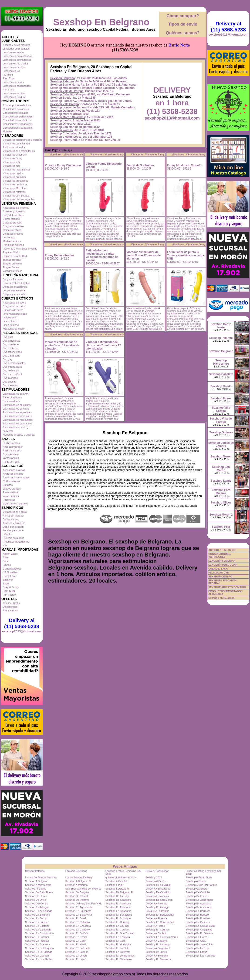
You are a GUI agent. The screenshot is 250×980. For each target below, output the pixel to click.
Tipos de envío (183, 24)
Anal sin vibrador (12, 450)
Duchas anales (11, 443)
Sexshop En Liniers (76, 956)
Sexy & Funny (11, 587)
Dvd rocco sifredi (12, 374)
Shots (6, 583)
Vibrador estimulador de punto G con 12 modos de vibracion (144, 255)
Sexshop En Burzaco (37, 922)
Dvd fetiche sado (12, 352)
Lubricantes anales (14, 52)
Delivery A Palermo (156, 903)
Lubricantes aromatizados (17, 56)
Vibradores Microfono (15, 188)
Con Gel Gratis (11, 603)
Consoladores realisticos (17, 120)
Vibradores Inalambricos (17, 170)
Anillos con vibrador (14, 147)
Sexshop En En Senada (199, 933)
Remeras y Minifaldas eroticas (20, 249)
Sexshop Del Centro (37, 903)
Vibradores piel (11, 166)
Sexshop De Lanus (197, 896)
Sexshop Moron (61, 114)
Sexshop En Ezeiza (76, 937)
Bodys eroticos (11, 219)
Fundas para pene (13, 530)
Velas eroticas (11, 496)
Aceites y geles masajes (17, 45)
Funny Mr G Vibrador (140, 165)
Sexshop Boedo (61, 98)
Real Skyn (9, 78)
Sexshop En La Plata (117, 948)
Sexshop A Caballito (117, 881)
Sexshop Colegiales (63, 133)
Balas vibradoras (12, 397)
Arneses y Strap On (14, 523)
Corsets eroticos (12, 230)
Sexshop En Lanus (196, 952)
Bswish (7, 565)
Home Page (51, 150)
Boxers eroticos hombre (16, 283)
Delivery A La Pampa (157, 911)
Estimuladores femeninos (17, 416)
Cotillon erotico (11, 481)
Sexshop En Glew (196, 941)
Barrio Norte (179, 45)
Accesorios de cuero (14, 303)
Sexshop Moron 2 (221, 515)
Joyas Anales (10, 454)
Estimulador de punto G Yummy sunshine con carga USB (186, 255)
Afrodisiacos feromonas (16, 477)
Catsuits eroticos (12, 223)
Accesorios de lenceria (16, 208)
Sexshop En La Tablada (39, 952)
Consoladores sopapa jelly (18, 124)
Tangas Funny (11, 267)
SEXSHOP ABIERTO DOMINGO (227, 587)
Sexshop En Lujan (76, 959)
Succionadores (11, 401)
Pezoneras (9, 500)
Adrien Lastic (10, 554)
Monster (7, 131)
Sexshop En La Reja (197, 948)
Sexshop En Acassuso (118, 903)
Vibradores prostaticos (15, 181)
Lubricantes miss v (13, 82)
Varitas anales (11, 458)
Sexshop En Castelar (37, 926)
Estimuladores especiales (17, 412)
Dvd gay (7, 359)
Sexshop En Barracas (198, 911)
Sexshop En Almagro (157, 907)
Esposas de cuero (13, 310)
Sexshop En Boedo (76, 918)
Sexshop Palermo (62, 81)
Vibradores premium (14, 177)
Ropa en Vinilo (11, 252)
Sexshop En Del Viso (77, 933)
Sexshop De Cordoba (198, 892)
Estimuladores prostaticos (17, 423)
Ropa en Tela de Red (15, 256)
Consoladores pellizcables (18, 117)
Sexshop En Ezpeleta (118, 937)
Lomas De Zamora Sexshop (41, 877)
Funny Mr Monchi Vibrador (185, 165)
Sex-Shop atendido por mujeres (83, 889)
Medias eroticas (12, 241)
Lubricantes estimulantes (17, 60)
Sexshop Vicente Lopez (66, 137)
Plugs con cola (11, 462)
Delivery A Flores (155, 926)
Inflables (8, 534)
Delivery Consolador (157, 871)
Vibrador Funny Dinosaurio (63, 165)
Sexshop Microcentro (64, 88)
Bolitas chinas (11, 519)
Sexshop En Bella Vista (78, 915)
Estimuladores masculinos (18, 420)
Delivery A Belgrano (157, 956)
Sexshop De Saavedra (118, 900)
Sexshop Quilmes (62, 111)
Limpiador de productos (16, 49)
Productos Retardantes (16, 542)
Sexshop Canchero (197, 889)
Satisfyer (8, 580)
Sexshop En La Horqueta (39, 948)
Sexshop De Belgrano (78, 892)
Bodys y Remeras (13, 279)
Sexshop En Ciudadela (38, 930)
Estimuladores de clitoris (17, 405)
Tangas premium (12, 263)
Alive (6, 557)
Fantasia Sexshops (76, 871)
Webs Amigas (125, 866)
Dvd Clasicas (10, 378)
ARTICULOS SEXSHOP (222, 550)
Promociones (10, 610)
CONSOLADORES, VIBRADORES (220, 555)
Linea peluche (11, 325)
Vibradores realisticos (15, 184)
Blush (6, 561)
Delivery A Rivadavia (157, 896)
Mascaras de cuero (14, 329)
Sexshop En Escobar (37, 937)
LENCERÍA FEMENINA (222, 561)
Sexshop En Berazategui (160, 915)
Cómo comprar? (183, 16)
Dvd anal (8, 337)
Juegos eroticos (12, 489)
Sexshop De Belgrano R (119, 892)
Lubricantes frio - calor (15, 63)
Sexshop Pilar (59, 140)
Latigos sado (10, 317)
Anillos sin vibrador (14, 516)
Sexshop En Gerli (115, 941)
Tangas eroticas (12, 260)
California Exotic (12, 569)
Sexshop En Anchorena (199, 907)
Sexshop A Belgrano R (78, 881)
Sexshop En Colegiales (199, 930)
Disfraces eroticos (13, 234)
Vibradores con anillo (15, 512)
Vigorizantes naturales (15, 503)
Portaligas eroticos (13, 245)
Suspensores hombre (15, 294)
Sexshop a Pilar (114, 885)
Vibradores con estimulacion (19, 151)
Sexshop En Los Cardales (201, 956)
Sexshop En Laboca (77, 952)
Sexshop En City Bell (117, 926)
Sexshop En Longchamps (120, 956)
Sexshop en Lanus (156, 952)
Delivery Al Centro (156, 881)
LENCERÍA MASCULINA (223, 565)
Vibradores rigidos (13, 173)
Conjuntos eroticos (13, 226)
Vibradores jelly (12, 162)
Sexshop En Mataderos (119, 959)
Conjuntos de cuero (14, 306)
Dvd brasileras (11, 344)
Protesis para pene (14, 538)
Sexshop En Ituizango (158, 944)
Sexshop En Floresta (37, 941)
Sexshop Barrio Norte (65, 85)
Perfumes (8, 90)
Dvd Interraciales (12, 367)
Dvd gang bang (12, 356)
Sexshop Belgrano (62, 78)
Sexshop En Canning (117, 922)
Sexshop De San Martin (159, 900)
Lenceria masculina (14, 290)
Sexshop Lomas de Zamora (68, 107)
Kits (5, 545)
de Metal (8, 431)
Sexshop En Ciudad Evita (200, 926)
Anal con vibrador (13, 447)
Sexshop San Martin (64, 127)
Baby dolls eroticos (14, 215)
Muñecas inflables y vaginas (19, 435)
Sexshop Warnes (61, 130)
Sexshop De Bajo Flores (39, 892)
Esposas (8, 485)
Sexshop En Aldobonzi (118, 907)
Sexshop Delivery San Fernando (84, 903)
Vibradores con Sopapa (16, 196)
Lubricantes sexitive (14, 93)
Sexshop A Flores (196, 881)
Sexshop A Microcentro (38, 885)
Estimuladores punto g (15, 427)
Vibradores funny (12, 158)
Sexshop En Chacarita (78, 926)
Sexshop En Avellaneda (39, 911)
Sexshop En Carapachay (160, 922)
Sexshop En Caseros (198, 922)
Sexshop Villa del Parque (67, 91)
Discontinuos (10, 607)
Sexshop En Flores (197, 937)
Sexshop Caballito (62, 94)
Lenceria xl (9, 237)
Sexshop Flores (61, 101)
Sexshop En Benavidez (119, 915)
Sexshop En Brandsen (198, 918)
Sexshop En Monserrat (159, 959)
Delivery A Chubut (156, 933)
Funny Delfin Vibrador (59, 255)
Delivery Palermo (35, 871)
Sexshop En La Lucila (78, 948)
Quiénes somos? (183, 33)
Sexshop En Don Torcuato (120, 933)
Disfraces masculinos (15, 287)
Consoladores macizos (16, 109)
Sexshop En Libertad (37, 956)
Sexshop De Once (35, 900)
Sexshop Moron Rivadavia (68, 117)
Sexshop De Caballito (158, 892)
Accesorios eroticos (14, 470)
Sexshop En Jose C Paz (200, 944)
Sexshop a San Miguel (158, 885)
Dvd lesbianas (11, 370)
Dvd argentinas (11, 341)
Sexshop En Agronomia (79, 907)
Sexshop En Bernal (36, 918)
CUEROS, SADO (218, 569)
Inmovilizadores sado (15, 314)
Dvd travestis (10, 385)
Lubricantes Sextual (14, 97)
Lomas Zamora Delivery (79, 877)
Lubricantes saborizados (17, 86)
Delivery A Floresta (156, 918)
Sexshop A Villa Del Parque (201, 885)
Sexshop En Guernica (38, 944)
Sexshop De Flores (36, 896)
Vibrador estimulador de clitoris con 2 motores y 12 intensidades (103, 345)
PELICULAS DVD (219, 573)
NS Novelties (10, 572)
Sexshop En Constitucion (39, 933)
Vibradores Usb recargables (19, 199)
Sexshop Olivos (61, 124)
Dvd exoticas (10, 348)
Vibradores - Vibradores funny (66, 155)
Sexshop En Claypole (77, 930)
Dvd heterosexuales (14, 363)
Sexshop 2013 (154, 877)
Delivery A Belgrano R (158, 948)
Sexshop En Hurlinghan (119, 944)
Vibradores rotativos (14, 192)
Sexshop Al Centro (36, 889)
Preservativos (11, 492)
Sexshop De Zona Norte (199, 900)
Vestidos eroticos (12, 271)
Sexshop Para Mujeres (221, 492)
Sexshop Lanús (61, 120)
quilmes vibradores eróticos (121, 877)
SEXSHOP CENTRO (220, 577)
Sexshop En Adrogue (37, 907)
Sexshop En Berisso (197, 915)
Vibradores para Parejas (17, 143)
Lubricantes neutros (14, 67)
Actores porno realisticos (17, 105)
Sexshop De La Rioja (117, 896)
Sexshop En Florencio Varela (162, 937)
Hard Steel (9, 591)
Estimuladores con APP (16, 394)
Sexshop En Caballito (77, 922)
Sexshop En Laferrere (118, 952)
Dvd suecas (9, 382)
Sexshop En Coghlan (117, 930)
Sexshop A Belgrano (37, 881)
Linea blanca (10, 321)
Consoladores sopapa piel (18, 128)
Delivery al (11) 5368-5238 (22, 623)
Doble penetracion (13, 527)
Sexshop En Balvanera (78, 911)
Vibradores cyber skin (15, 155)
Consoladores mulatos (15, 113)
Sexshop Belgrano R (117, 889)
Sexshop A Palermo (76, 885)
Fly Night (8, 75)
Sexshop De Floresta (77, 896)
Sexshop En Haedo (76, 944)
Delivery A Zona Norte (158, 889)
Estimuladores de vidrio (16, 409)
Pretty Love (9, 576)
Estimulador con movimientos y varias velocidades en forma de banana (102, 255)
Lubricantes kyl (11, 71)
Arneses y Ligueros (14, 211)
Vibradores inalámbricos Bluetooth (22, 140)
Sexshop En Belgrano (101, 22)
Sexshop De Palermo (77, 900)
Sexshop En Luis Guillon (39, 959)
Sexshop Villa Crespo (65, 104)
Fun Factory (10, 595)
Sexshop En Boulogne (118, 918)
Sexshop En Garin (76, 941)
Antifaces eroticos (13, 474)
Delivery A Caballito (157, 941)
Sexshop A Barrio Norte (199, 877)
